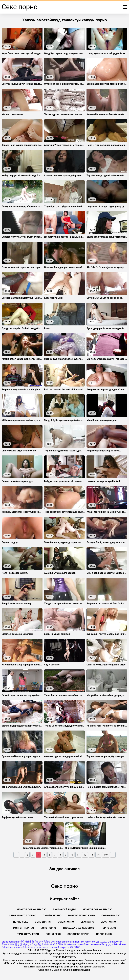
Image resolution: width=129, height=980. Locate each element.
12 (85, 855)
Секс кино (87, 922)
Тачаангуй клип (28, 934)
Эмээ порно (66, 922)
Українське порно (74, 944)
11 (78, 855)
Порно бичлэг (111, 916)
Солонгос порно (78, 934)
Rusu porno (63, 947)
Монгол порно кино (81, 916)
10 (72, 855)
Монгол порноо (24, 928)
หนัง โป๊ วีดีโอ (56, 944)
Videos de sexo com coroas (42, 947)
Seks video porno (11, 947)
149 (106, 855)
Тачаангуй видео (64, 910)
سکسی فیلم (29, 944)
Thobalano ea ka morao (78, 928)
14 (98, 855)
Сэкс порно (48, 928)
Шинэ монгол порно (23, 916)
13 (92, 855)
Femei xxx (90, 942)
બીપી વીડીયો (25, 942)
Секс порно (108, 922)
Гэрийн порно (52, 916)
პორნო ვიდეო (105, 944)
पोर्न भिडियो (75, 947)
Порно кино (104, 934)
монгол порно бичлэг (98, 910)
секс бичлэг (43, 922)
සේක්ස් (24, 947)
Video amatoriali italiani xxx (70, 942)
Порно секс (21, 922)
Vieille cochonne (10, 942)
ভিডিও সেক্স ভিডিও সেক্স (44, 942)
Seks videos (120, 944)
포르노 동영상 (15, 944)
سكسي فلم (101, 942)
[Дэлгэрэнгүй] (125, 7)
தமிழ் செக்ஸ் (42, 944)
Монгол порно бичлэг (31, 910)
